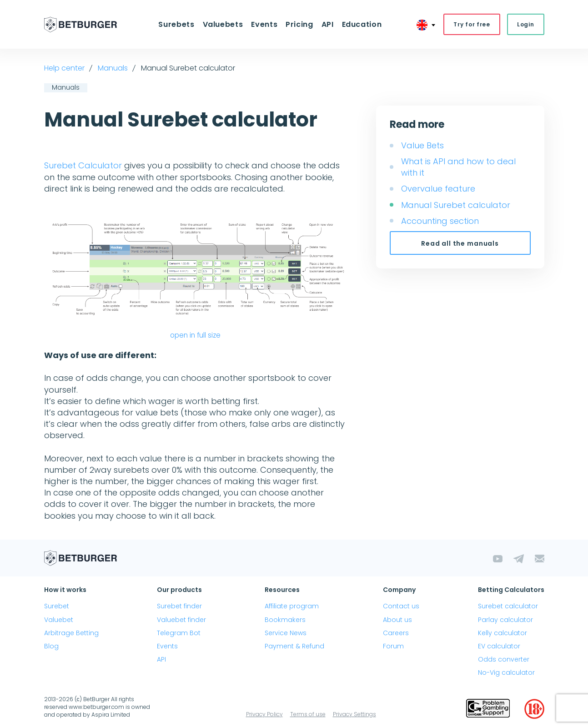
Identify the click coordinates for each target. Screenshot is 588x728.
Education (362, 24)
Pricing (299, 24)
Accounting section (440, 221)
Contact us (401, 606)
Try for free (472, 24)
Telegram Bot (179, 633)
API (328, 24)
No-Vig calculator (506, 672)
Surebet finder (179, 606)
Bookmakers (285, 620)
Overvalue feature (438, 189)
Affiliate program (292, 606)
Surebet (57, 606)
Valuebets (223, 24)
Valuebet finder (181, 620)
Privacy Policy (264, 714)
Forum (393, 646)
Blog (51, 646)
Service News (286, 633)
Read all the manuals (460, 243)
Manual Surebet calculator (456, 205)
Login (526, 24)
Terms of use (308, 714)
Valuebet (59, 620)
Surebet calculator (508, 606)
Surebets (176, 24)
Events (264, 24)
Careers (396, 633)
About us (397, 620)
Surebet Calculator (83, 165)
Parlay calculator (505, 620)
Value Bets (422, 145)
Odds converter (504, 659)
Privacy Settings (354, 714)
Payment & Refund (294, 646)
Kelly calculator (503, 633)
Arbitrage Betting (71, 633)
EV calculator (499, 646)
